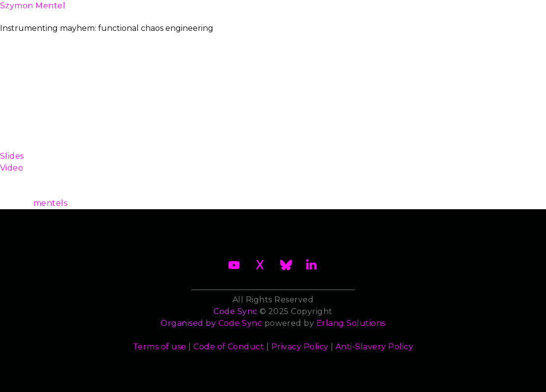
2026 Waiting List (92, 15)
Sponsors (416, 10)
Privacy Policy (300, 347)
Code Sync (240, 323)
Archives (515, 15)
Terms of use (160, 347)
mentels (50, 203)
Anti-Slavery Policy (374, 347)
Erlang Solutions (351, 323)
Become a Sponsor (166, 15)
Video (12, 168)
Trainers (363, 10)
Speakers (311, 10)
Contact (468, 10)
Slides (12, 156)
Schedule (255, 10)
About (32, 15)
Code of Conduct (229, 347)
